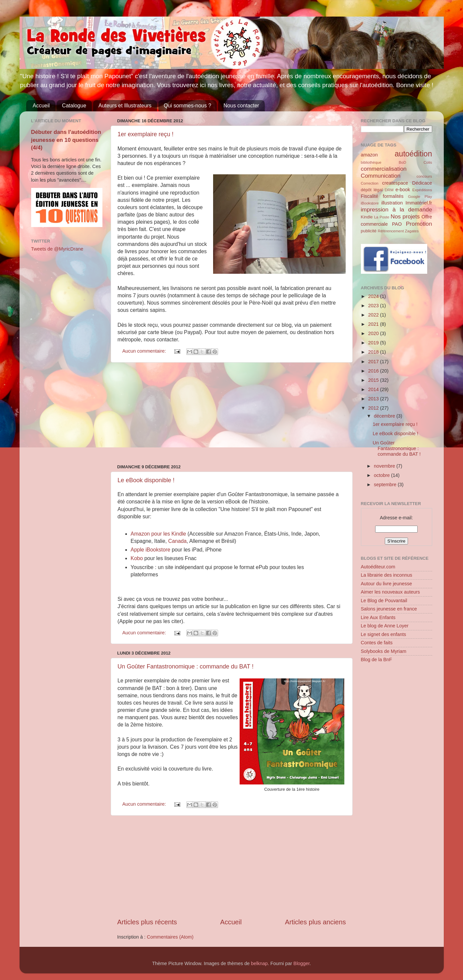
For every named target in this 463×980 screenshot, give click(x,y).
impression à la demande (397, 209)
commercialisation (384, 169)
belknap (259, 963)
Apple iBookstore (150, 550)
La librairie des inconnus (387, 575)
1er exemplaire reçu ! (146, 134)
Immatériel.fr (419, 203)
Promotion (419, 224)
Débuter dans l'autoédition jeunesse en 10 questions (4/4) (66, 140)
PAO (397, 224)
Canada (177, 541)
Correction (370, 183)
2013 (374, 399)
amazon (369, 155)
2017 (374, 362)
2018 (374, 352)
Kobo (137, 558)
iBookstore (370, 203)
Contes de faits (377, 643)
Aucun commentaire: (145, 351)
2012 (374, 408)
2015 (374, 380)
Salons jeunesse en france (389, 609)
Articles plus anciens (316, 922)
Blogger (301, 963)
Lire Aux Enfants (378, 617)
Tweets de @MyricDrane (57, 249)
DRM (389, 190)
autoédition (413, 154)
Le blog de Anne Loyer (385, 626)
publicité (369, 231)
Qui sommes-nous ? (187, 106)
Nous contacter (241, 106)
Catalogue (74, 106)
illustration (392, 203)
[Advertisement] (232, 413)
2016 (374, 371)
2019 (374, 343)
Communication (381, 176)
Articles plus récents (147, 922)
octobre (382, 475)
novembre (385, 466)
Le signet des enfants (384, 634)
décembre (385, 416)
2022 (374, 315)
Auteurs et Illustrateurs (125, 106)
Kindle (367, 217)
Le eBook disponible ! (146, 480)
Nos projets (405, 216)
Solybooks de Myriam (384, 651)
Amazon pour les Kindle (158, 534)
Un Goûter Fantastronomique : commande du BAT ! (186, 666)
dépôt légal (372, 190)
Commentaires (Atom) (170, 937)
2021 (374, 324)
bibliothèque (371, 162)
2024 (374, 296)
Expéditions (422, 190)
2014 (374, 389)
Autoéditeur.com (378, 567)
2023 (374, 306)
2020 (374, 333)
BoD (402, 162)
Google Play (420, 197)
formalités (393, 196)
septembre (386, 485)
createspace (395, 183)
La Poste (382, 217)
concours (424, 176)
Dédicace (422, 183)
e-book (403, 190)
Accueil (41, 106)
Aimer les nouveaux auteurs (390, 592)
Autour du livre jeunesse (386, 584)
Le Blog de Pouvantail (384, 601)
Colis (428, 162)
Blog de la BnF (376, 660)
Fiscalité (370, 196)
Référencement (391, 231)
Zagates (412, 231)
